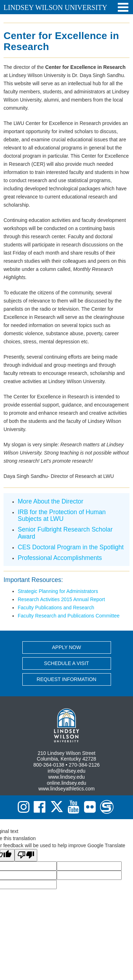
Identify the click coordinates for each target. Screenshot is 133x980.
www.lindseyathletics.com (66, 789)
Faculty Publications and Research (56, 608)
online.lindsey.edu (66, 783)
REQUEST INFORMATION (66, 679)
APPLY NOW (67, 647)
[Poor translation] (26, 855)
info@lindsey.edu (66, 771)
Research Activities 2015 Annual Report (61, 599)
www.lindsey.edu (66, 777)
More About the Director (51, 501)
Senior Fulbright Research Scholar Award (65, 533)
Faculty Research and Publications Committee (69, 616)
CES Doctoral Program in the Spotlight (71, 547)
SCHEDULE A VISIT (66, 663)
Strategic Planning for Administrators (58, 591)
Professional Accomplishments (60, 558)
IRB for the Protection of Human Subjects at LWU (62, 515)
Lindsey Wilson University (55, 7)
